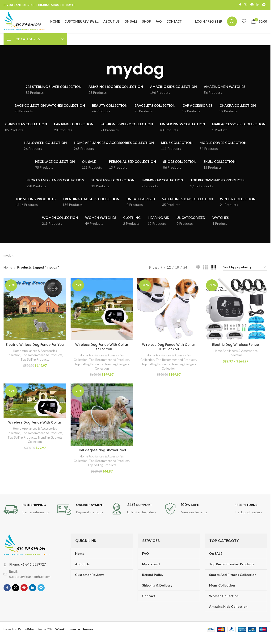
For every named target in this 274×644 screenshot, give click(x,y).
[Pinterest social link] (252, 5)
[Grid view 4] (213, 269)
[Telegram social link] (264, 5)
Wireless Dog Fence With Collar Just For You (102, 348)
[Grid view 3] (205, 269)
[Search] (232, 22)
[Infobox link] (28, 511)
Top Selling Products (35, 365)
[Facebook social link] (240, 5)
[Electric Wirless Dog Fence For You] (35, 310)
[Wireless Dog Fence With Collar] (35, 402)
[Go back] (100, 70)
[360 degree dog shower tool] (102, 416)
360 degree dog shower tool (102, 451)
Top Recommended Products (42, 361)
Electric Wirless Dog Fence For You (35, 348)
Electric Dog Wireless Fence (236, 346)
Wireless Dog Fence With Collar (35, 424)
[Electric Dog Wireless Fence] (236, 310)
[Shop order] (245, 269)
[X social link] (246, 5)
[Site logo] (26, 22)
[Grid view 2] (198, 269)
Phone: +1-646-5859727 (27, 565)
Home (8, 268)
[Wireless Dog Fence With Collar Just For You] (102, 310)
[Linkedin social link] (258, 5)
